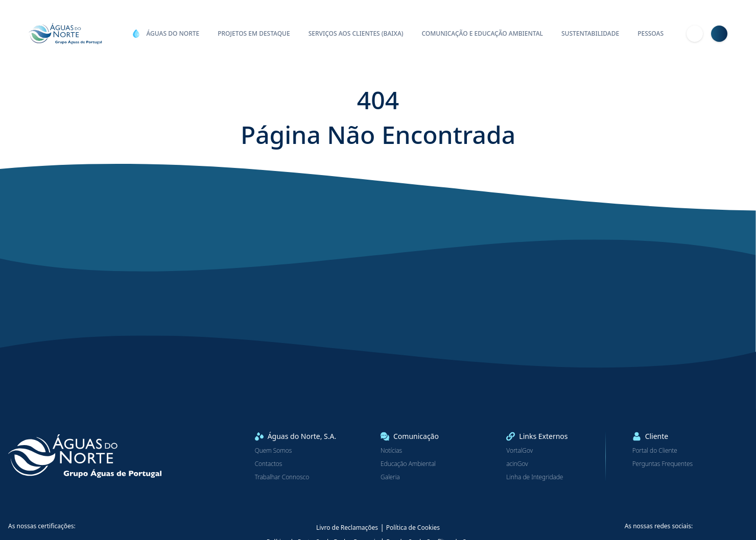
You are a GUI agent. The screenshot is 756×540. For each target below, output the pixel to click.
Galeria (390, 477)
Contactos (269, 464)
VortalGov (519, 451)
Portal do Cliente (655, 451)
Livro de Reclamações (347, 527)
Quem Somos (274, 451)
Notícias (391, 451)
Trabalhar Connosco (282, 477)
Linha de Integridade (535, 477)
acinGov (517, 464)
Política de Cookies (413, 527)
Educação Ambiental (408, 464)
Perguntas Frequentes (663, 464)
